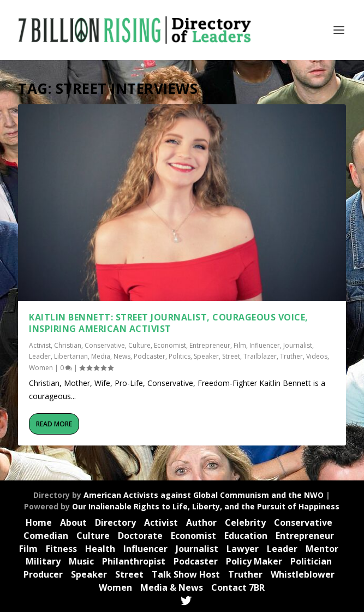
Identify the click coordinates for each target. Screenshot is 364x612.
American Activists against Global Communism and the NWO (204, 495)
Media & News (172, 587)
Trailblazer (260, 356)
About (73, 522)
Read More (54, 424)
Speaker (206, 356)
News (122, 356)
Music (81, 561)
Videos (317, 356)
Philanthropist (134, 561)
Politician (311, 561)
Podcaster (150, 356)
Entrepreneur (210, 345)
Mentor (322, 549)
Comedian (46, 536)
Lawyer (243, 549)
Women (41, 368)
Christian (68, 345)
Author (201, 522)
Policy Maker (254, 561)
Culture (139, 345)
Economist (170, 345)
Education (246, 536)
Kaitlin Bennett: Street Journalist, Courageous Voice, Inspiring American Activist (169, 323)
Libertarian (71, 356)
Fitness (61, 549)
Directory (115, 522)
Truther (291, 356)
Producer (43, 574)
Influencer (265, 345)
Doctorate (140, 536)
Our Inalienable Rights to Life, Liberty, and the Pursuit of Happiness (206, 506)
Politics (180, 356)
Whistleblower (303, 574)
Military (43, 561)
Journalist (298, 345)
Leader (40, 356)
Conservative (105, 345)
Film (240, 345)
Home (39, 522)
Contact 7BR (238, 587)
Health (100, 549)
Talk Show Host (186, 574)
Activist (40, 345)
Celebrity (245, 522)
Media (101, 356)
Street (231, 356)
